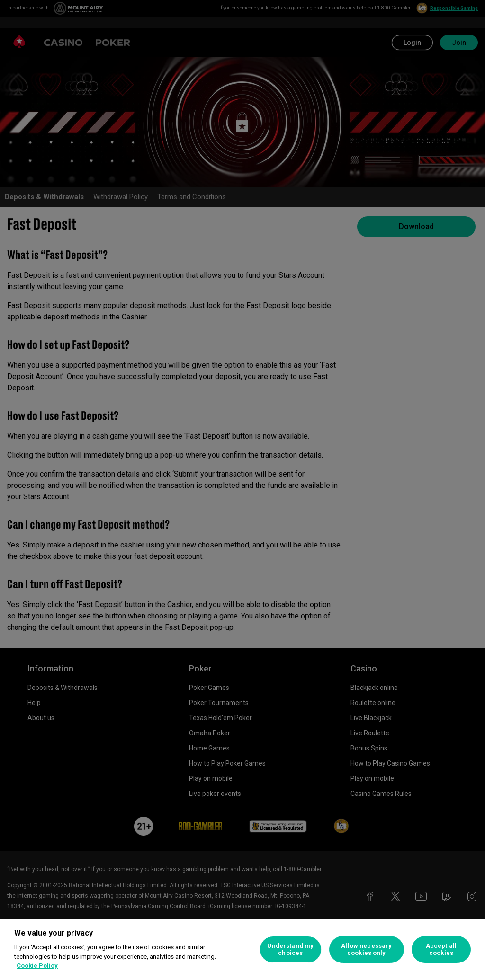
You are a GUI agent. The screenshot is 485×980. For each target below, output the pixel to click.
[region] (242, 949)
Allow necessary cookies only (366, 949)
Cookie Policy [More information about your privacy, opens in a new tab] (37, 966)
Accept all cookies (441, 949)
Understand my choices (290, 949)
